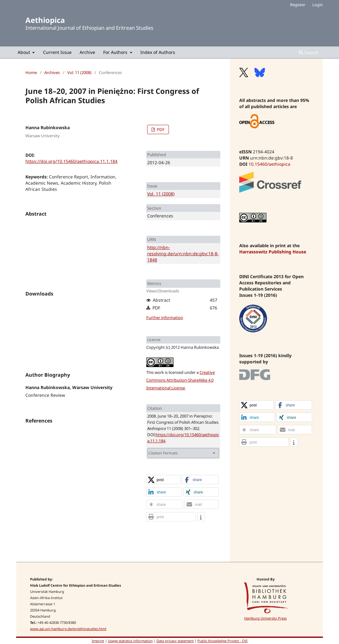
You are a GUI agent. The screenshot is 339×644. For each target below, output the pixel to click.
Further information (165, 318)
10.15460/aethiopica (269, 164)
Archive (87, 52)
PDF (160, 129)
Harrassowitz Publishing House (273, 252)
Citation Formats (163, 453)
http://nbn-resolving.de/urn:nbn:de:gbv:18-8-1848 (183, 254)
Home (31, 72)
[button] (164, 480)
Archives (52, 72)
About (24, 52)
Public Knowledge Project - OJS (222, 641)
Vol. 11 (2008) (79, 72)
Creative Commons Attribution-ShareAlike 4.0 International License (181, 380)
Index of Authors (158, 52)
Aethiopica (45, 20)
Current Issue (57, 52)
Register (298, 5)
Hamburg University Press (265, 618)
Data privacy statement (175, 641)
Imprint (98, 641)
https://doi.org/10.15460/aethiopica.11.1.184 (71, 161)
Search (309, 53)
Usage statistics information (130, 641)
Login (318, 5)
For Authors (116, 52)
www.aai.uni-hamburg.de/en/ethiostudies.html (68, 629)
